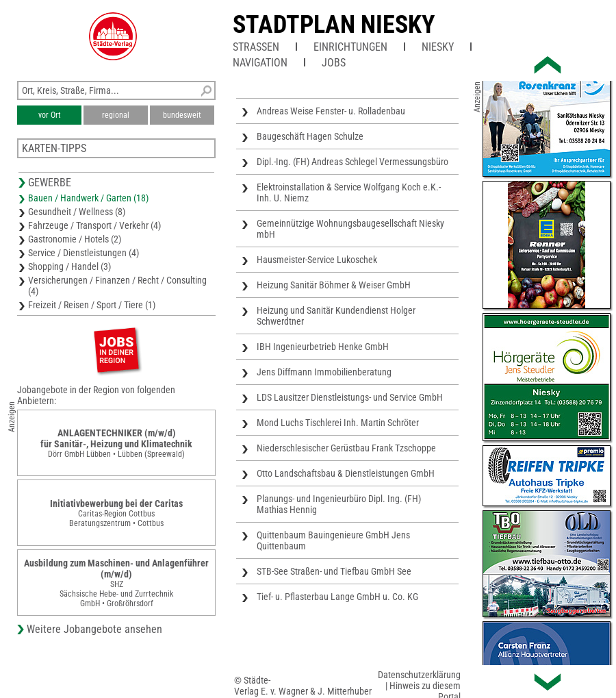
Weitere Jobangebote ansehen (94, 629)
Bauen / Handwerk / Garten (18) (88, 198)
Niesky (438, 47)
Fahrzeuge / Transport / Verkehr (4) (94, 225)
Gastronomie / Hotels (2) (75, 239)
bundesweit (182, 115)
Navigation (260, 63)
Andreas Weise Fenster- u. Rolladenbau (331, 111)
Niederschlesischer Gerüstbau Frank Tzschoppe (346, 448)
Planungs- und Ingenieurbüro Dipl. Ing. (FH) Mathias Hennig (339, 504)
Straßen (256, 47)
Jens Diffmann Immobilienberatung (324, 372)
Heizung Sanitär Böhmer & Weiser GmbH (334, 285)
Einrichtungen (350, 47)
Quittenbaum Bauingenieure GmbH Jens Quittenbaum (333, 540)
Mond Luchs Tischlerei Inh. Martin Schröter (338, 423)
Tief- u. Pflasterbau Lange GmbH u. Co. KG (337, 597)
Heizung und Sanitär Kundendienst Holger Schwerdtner (336, 316)
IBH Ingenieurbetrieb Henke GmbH (323, 347)
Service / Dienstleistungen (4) (84, 253)
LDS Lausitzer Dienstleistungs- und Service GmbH (350, 397)
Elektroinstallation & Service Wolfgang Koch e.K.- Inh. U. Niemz (349, 192)
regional (116, 115)
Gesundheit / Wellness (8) (77, 212)
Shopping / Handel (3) (69, 266)
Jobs (334, 63)
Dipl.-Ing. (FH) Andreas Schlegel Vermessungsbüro (352, 162)
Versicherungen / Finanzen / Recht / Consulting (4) (117, 286)
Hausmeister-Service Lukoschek (317, 260)
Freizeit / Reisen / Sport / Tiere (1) (92, 305)
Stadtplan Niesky (334, 25)
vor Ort (50, 115)
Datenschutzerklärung (419, 675)
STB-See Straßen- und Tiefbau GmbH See (334, 571)
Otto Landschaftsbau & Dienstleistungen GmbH (346, 473)
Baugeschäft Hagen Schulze (310, 136)
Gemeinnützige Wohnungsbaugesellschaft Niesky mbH (350, 229)
